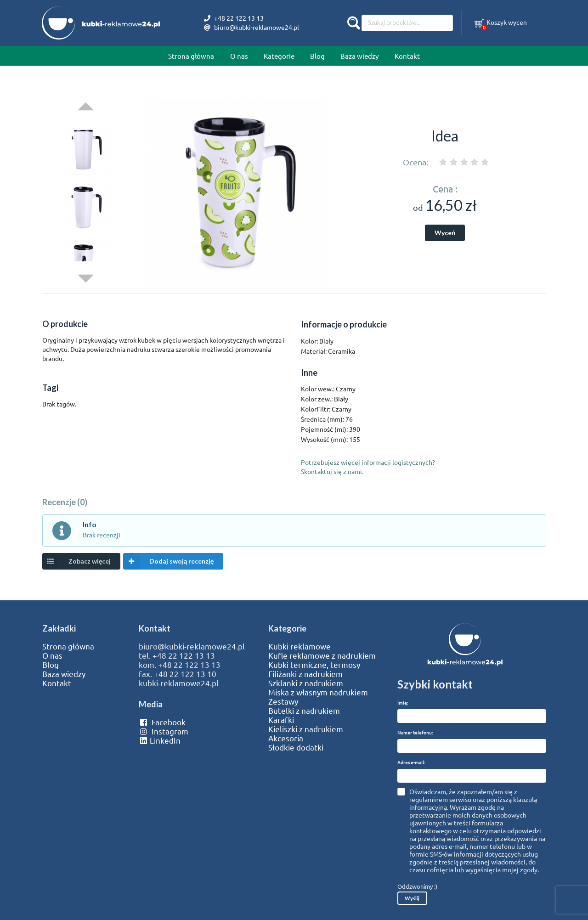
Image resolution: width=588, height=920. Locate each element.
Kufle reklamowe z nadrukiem (322, 655)
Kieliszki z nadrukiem (306, 729)
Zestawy (283, 701)
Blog (317, 56)
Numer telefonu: (415, 732)
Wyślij (412, 898)
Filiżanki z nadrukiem (305, 674)
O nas (239, 56)
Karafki (281, 720)
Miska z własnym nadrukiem (318, 692)
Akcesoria (286, 738)
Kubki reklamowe (300, 646)
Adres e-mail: (411, 762)
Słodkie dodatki (296, 747)
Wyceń (445, 233)
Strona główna (191, 56)
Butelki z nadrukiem (304, 711)
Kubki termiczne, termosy (314, 665)
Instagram (163, 731)
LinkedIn (159, 740)
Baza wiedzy (359, 56)
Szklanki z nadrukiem (306, 683)
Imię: (403, 703)
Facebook (162, 722)
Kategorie (279, 56)
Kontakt (407, 56)
